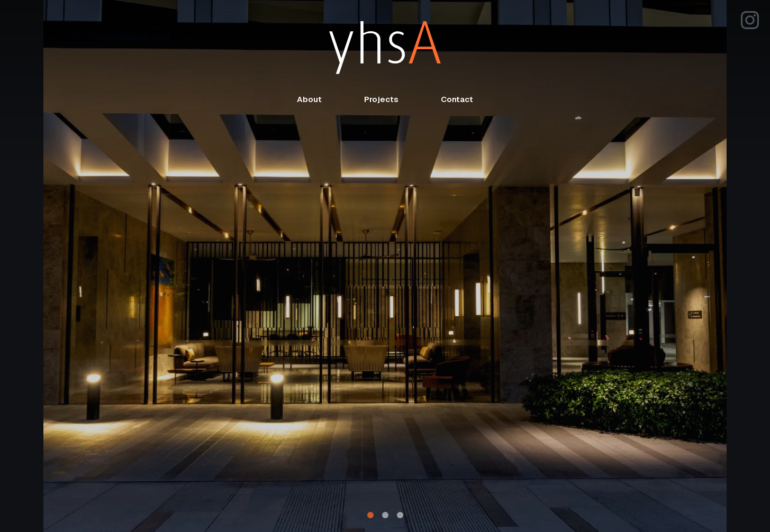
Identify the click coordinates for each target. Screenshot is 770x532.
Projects (381, 99)
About (309, 99)
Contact (457, 99)
